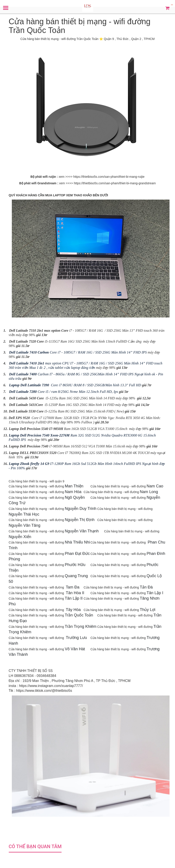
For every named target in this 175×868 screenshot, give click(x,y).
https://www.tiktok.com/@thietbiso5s (44, 691)
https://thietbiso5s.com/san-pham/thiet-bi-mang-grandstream (115, 183)
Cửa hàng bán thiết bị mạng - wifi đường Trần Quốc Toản (59, 39)
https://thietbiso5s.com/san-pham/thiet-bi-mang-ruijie (109, 177)
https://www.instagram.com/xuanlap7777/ (51, 686)
